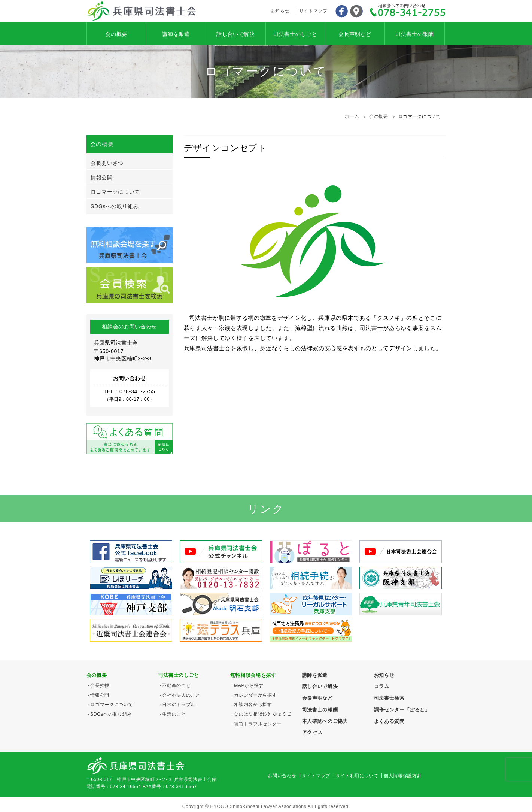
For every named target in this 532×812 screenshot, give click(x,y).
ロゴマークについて (115, 192)
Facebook (341, 11)
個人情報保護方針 (403, 776)
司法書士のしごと (295, 34)
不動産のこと (176, 685)
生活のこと (174, 714)
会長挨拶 (100, 685)
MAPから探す (249, 685)
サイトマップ (313, 11)
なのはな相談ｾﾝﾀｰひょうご (263, 714)
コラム (382, 686)
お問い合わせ (282, 776)
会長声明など (355, 34)
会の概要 (116, 34)
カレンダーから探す (255, 695)
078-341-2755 (408, 11)
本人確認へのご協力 (325, 721)
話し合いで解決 (236, 34)
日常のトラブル (179, 705)
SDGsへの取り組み (115, 206)
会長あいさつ (107, 163)
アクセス (356, 11)
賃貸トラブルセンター (258, 724)
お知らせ (280, 11)
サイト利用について (357, 776)
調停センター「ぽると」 (402, 710)
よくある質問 (389, 721)
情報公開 (102, 178)
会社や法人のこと (181, 695)
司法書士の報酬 (415, 34)
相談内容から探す (253, 705)
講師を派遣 (176, 34)
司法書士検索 (389, 698)
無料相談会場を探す (253, 675)
